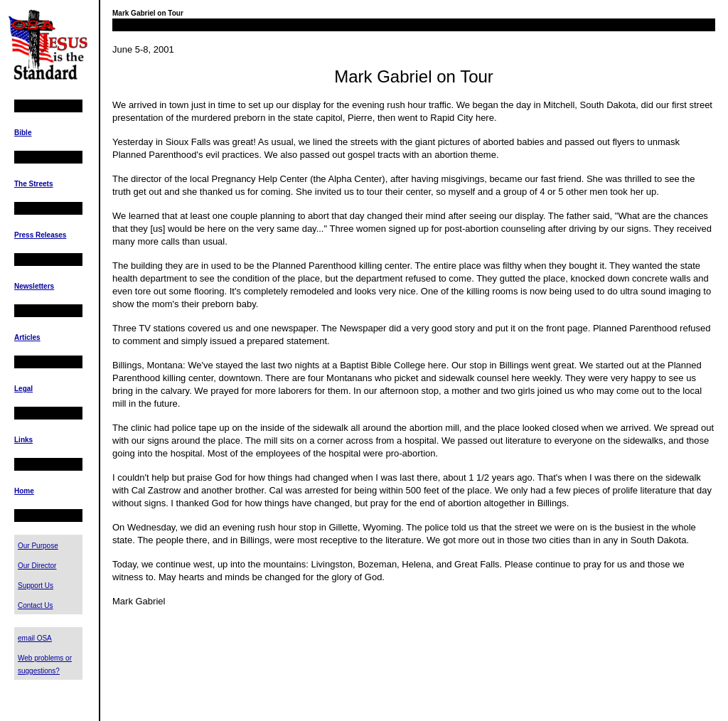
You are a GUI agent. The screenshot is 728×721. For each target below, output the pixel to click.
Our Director (37, 566)
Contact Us (35, 605)
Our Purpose (38, 546)
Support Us (36, 586)
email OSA (35, 638)
